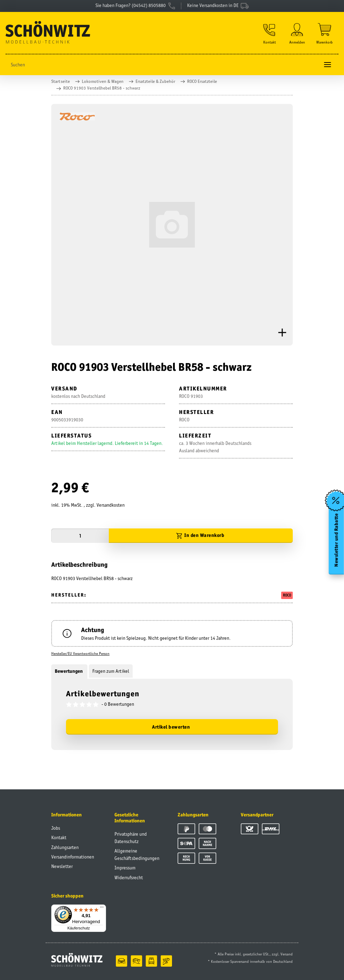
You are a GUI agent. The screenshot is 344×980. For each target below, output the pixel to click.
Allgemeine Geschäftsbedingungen (137, 854)
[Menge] (80, 536)
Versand (287, 954)
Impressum (125, 868)
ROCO (287, 595)
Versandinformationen (73, 857)
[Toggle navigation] (328, 65)
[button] (270, 34)
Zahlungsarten (65, 847)
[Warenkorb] (325, 34)
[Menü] (102, 909)
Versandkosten (111, 505)
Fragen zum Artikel (111, 671)
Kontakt (59, 837)
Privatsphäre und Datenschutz (131, 838)
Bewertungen (69, 671)
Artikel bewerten (171, 727)
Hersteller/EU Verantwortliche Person (80, 653)
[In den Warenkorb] (201, 536)
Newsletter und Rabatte (336, 540)
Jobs (56, 828)
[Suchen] (162, 65)
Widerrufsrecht (129, 877)
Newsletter (62, 866)
